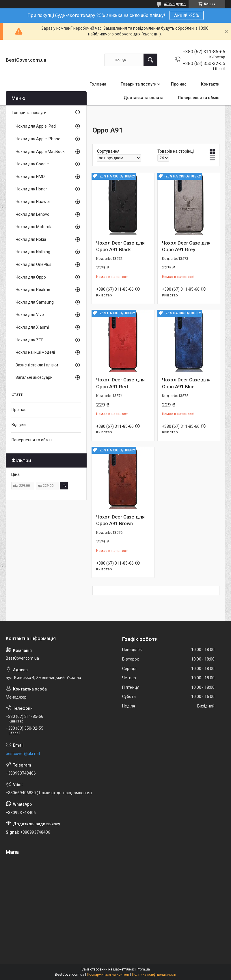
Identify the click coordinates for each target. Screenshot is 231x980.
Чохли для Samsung (35, 302)
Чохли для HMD (30, 177)
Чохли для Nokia (31, 239)
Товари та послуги (139, 84)
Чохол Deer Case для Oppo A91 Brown (120, 520)
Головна (98, 84)
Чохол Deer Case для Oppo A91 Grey (186, 246)
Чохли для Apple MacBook (40, 152)
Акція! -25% (187, 15)
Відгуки (19, 425)
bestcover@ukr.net (23, 754)
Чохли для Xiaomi (32, 327)
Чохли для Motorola (34, 227)
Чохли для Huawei (33, 202)
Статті (17, 394)
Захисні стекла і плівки (37, 365)
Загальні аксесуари (34, 377)
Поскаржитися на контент (108, 975)
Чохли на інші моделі (35, 352)
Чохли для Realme (33, 290)
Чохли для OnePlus (33, 264)
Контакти (210, 84)
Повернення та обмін (199, 98)
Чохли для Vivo (30, 315)
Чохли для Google (32, 164)
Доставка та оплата (144, 98)
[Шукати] (150, 60)
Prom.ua (143, 969)
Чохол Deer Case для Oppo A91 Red (120, 383)
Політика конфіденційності (154, 975)
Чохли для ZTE (30, 340)
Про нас (179, 84)
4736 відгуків (175, 4)
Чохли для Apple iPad (36, 126)
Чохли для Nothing (33, 252)
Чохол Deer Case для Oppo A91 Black (120, 246)
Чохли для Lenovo (32, 214)
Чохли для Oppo (31, 277)
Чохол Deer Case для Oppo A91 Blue (186, 383)
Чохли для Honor (31, 189)
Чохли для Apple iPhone (38, 139)
